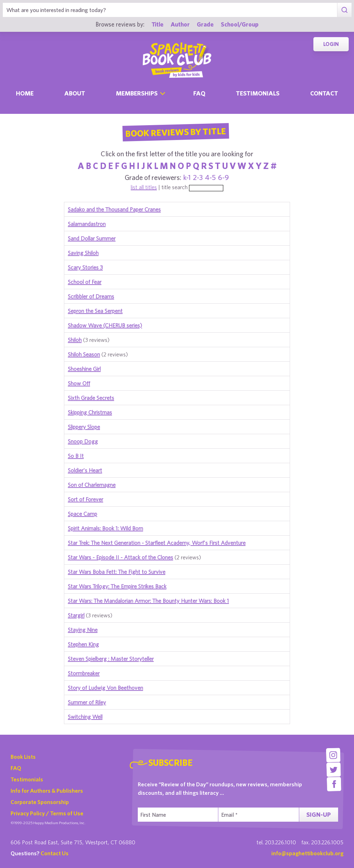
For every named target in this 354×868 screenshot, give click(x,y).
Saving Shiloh (83, 253)
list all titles (144, 187)
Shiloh (75, 340)
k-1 (187, 177)
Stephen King (83, 644)
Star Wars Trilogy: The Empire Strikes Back (117, 586)
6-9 (223, 177)
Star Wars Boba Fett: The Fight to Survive (117, 572)
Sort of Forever (85, 499)
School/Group (240, 24)
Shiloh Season (84, 354)
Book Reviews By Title (176, 132)
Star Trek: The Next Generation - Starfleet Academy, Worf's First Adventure (157, 543)
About (75, 93)
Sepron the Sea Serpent (95, 311)
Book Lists (23, 757)
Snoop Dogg (83, 441)
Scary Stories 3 (85, 267)
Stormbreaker (84, 673)
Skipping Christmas (90, 412)
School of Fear (85, 282)
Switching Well (85, 717)
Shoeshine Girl (84, 369)
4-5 (210, 177)
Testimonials (258, 93)
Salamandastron (87, 224)
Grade (205, 24)
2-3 (198, 177)
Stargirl (76, 615)
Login (331, 44)
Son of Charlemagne (92, 485)
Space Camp (82, 514)
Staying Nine (83, 630)
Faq (199, 93)
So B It (76, 456)
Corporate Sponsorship (40, 802)
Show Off (79, 383)
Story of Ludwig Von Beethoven (105, 688)
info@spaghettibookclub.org (307, 853)
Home (25, 93)
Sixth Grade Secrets (91, 398)
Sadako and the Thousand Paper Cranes (114, 209)
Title (158, 24)
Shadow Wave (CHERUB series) (105, 325)
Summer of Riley (87, 702)
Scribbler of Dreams (91, 296)
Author (180, 24)
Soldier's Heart (85, 470)
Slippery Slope (84, 427)
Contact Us (55, 853)
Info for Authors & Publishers (47, 791)
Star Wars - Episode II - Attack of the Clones (120, 557)
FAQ (16, 768)
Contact (324, 93)
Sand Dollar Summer (92, 238)
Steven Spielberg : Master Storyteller (111, 659)
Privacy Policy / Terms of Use (47, 813)
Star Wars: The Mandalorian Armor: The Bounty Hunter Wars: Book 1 (148, 601)
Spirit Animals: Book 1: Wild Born (105, 528)
